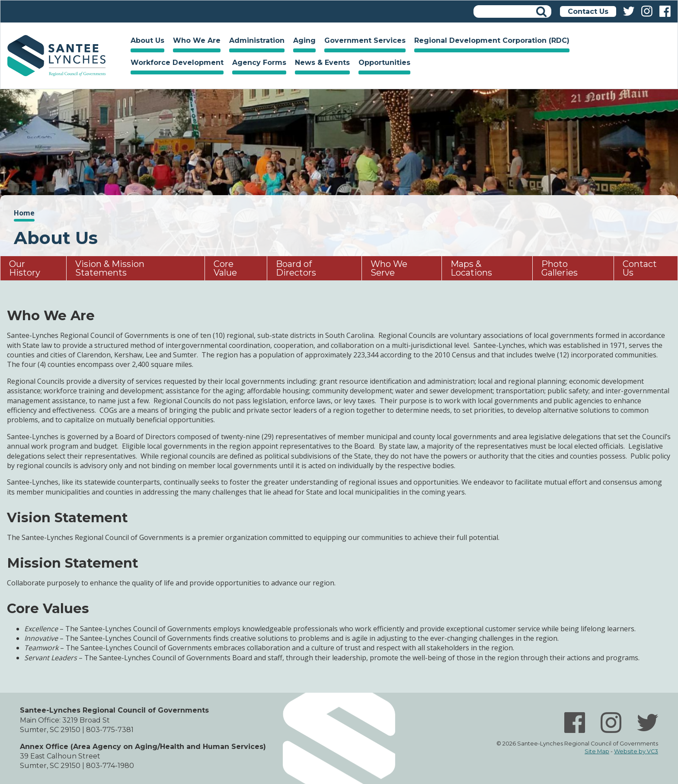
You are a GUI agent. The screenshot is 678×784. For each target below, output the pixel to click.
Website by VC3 (636, 751)
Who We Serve (389, 268)
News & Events (320, 64)
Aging (302, 42)
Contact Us (588, 11)
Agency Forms (259, 63)
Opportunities (382, 64)
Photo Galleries (560, 268)
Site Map (597, 751)
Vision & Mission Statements (110, 268)
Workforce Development (175, 64)
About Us (145, 42)
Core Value (225, 268)
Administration (255, 42)
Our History (25, 268)
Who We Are (195, 42)
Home (56, 56)
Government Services (363, 42)
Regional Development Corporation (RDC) (492, 40)
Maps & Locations (471, 268)
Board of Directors (296, 268)
